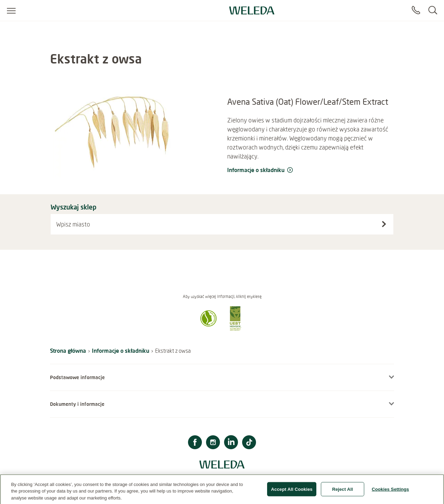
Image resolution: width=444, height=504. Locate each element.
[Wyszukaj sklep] (384, 224)
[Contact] (416, 10)
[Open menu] (11, 10)
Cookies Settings (391, 491)
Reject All (342, 491)
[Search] (433, 10)
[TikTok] (249, 443)
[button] (208, 328)
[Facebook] (195, 443)
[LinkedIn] (231, 443)
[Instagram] (213, 443)
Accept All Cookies (292, 491)
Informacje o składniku (121, 351)
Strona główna (68, 351)
